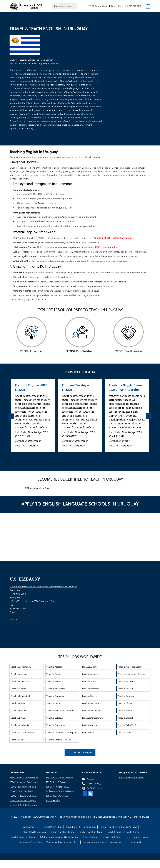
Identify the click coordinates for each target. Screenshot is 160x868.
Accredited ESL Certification (81, 827)
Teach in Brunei (18, 718)
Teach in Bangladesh (20, 696)
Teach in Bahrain (125, 688)
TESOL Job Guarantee (106, 247)
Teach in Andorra (19, 674)
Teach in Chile (124, 732)
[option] (33, 416)
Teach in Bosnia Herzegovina (60, 710)
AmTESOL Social (95, 788)
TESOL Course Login (98, 6)
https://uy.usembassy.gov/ (22, 623)
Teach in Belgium (126, 696)
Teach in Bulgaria (54, 718)
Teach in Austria (18, 688)
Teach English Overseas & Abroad (118, 827)
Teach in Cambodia (20, 725)
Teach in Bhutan (125, 703)
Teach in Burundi (125, 718)
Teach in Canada (90, 725)
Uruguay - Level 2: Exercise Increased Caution (31, 60)
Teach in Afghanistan (21, 666)
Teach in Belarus (90, 696)
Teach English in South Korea (123, 832)
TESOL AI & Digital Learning (59, 777)
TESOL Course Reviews (137, 837)
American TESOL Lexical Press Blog (43, 827)
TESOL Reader (53, 800)
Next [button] (149, 416)
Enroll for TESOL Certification (24, 777)
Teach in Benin (53, 703)
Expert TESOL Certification (22, 791)
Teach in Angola (54, 674)
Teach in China (18, 739)
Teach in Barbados (55, 696)
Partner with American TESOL (63, 842)
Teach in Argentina (20, 681)
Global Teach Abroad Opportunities (60, 837)
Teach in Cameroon (56, 725)
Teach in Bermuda (90, 703)
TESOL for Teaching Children (23, 796)
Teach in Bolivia (18, 710)
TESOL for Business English (23, 800)
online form (44, 488)
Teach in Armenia (55, 681)
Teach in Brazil (125, 710)
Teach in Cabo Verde (127, 725)
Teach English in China (62, 832)
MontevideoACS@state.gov (23, 615)
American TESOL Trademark (125, 842)
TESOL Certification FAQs (58, 787)
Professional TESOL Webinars (60, 791)
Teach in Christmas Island (59, 739)
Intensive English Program (131, 777)
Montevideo (53, 81)
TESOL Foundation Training (23, 787)
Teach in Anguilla (90, 674)
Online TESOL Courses (33, 832)
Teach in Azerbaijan (56, 688)
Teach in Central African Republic (62, 732)
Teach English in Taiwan (24, 837)
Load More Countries (80, 752)
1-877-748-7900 (134, 6)
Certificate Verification (31, 842)
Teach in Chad (88, 732)
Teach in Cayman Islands (22, 732)
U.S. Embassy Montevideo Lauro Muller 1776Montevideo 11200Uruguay (43, 586)
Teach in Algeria (90, 666)
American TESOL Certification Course (113, 238)
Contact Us (92, 779)
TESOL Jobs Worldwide (57, 796)
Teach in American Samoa (130, 666)
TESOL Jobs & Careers (57, 782)
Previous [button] (11, 416)
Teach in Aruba (89, 681)
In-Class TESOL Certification (23, 805)
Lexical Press (117, 6)
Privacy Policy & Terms (94, 842)
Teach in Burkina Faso (92, 718)
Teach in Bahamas (90, 688)
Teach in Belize (18, 703)
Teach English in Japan (91, 832)
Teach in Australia (126, 681)
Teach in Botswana (91, 710)
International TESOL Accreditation (102, 837)
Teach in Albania (54, 666)
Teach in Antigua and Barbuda (131, 674)
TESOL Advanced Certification (24, 782)
